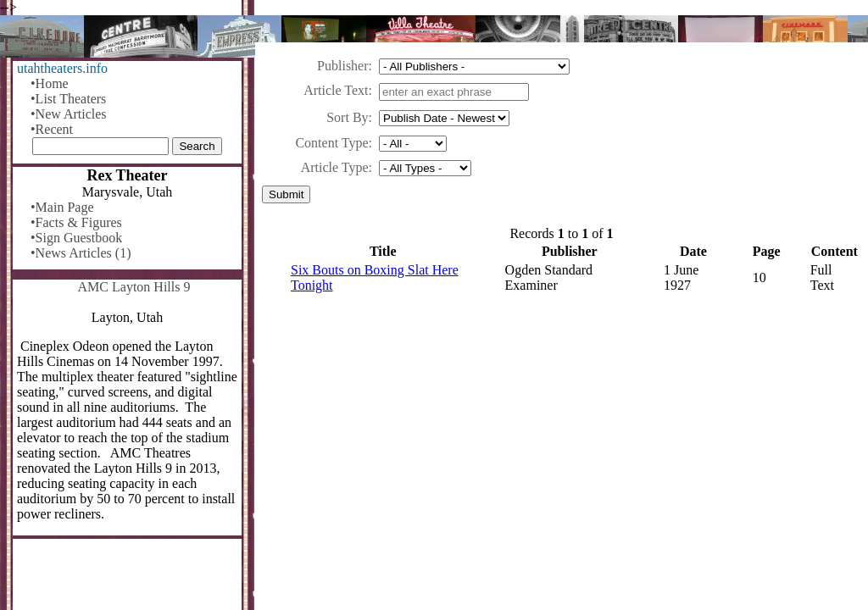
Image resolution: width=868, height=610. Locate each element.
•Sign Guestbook (76, 238)
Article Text (336, 90)
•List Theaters (68, 99)
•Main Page (62, 207)
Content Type (331, 143)
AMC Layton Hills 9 (134, 287)
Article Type (335, 167)
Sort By (347, 117)
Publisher (342, 66)
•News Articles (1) (81, 253)
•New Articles (69, 114)
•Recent (52, 129)
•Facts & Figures (76, 222)
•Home (50, 83)
